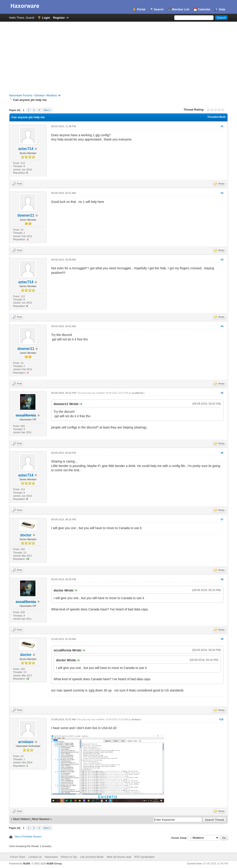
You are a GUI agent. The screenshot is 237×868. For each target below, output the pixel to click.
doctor (26, 535)
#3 (222, 260)
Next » (47, 110)
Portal (141, 9)
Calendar (204, 9)
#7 (222, 519)
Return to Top (69, 857)
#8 (222, 579)
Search (159, 9)
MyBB (27, 863)
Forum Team (18, 857)
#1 (222, 126)
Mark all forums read (119, 857)
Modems (52, 95)
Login (46, 18)
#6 (222, 453)
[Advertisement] (118, 55)
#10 (221, 719)
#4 (222, 326)
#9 (222, 639)
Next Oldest (21, 819)
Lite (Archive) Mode (92, 857)
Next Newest (41, 819)
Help (222, 9)
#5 (222, 393)
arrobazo (26, 742)
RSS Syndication (144, 857)
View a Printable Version (28, 836)
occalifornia (138, 393)
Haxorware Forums (21, 95)
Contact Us (35, 857)
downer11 (26, 215)
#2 (222, 193)
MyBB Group (54, 863)
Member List (181, 9)
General (39, 95)
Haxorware (51, 857)
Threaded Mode (217, 117)
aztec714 (26, 149)
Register (59, 18)
